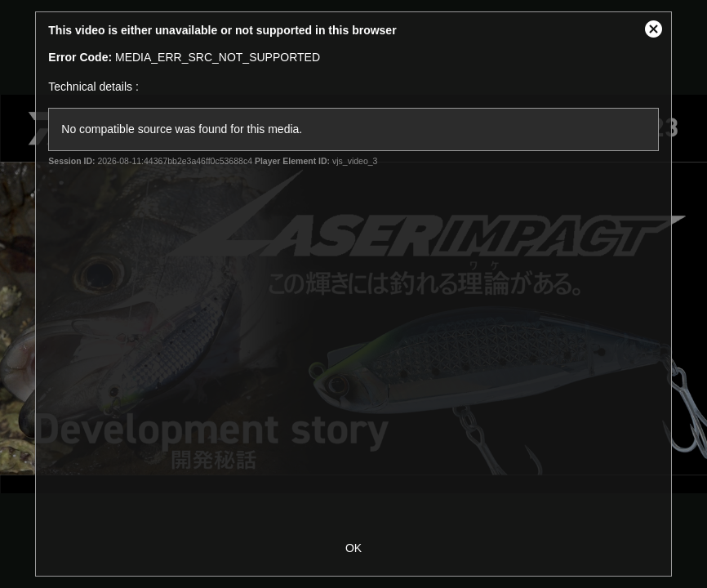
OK (353, 548)
